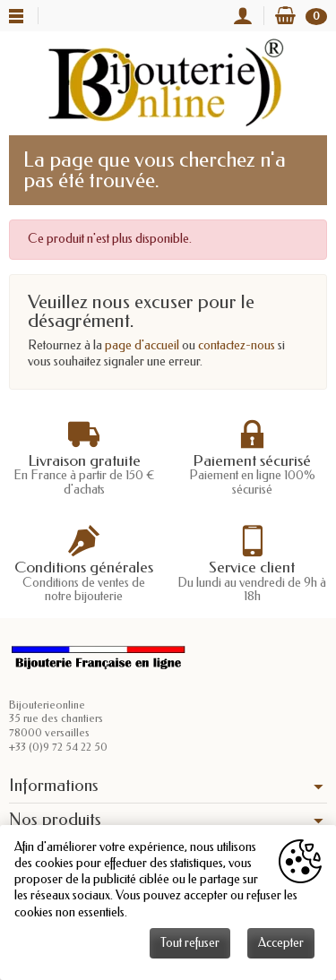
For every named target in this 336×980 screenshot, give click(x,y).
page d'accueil (142, 345)
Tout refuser (190, 943)
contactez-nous (237, 345)
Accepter (281, 943)
